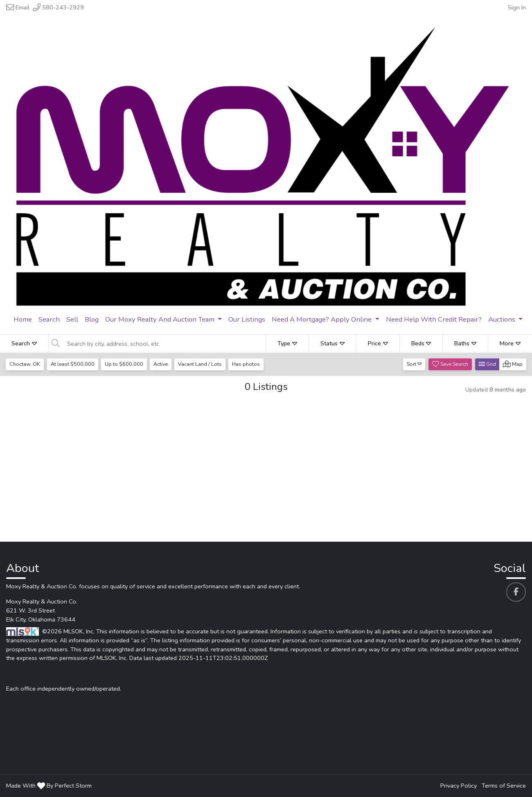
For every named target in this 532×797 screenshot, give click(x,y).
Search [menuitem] (49, 319)
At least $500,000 (73, 364)
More (510, 343)
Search (24, 343)
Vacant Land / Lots (202, 364)
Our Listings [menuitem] (247, 319)
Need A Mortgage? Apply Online (322, 319)
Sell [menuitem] (72, 319)
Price (378, 343)
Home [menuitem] (23, 319)
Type (287, 343)
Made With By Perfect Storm (49, 786)
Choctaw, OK (25, 364)
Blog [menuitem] (92, 319)
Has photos (248, 364)
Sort (414, 364)
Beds (421, 343)
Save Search (450, 364)
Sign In (517, 7)
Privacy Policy (459, 786)
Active (162, 364)
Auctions (503, 319)
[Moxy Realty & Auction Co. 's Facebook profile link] (516, 592)
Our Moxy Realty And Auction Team (161, 319)
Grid (487, 364)
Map (513, 364)
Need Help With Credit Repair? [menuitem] (434, 319)
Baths (465, 343)
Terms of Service (504, 786)
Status (332, 343)
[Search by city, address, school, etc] (164, 344)
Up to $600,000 (125, 364)
